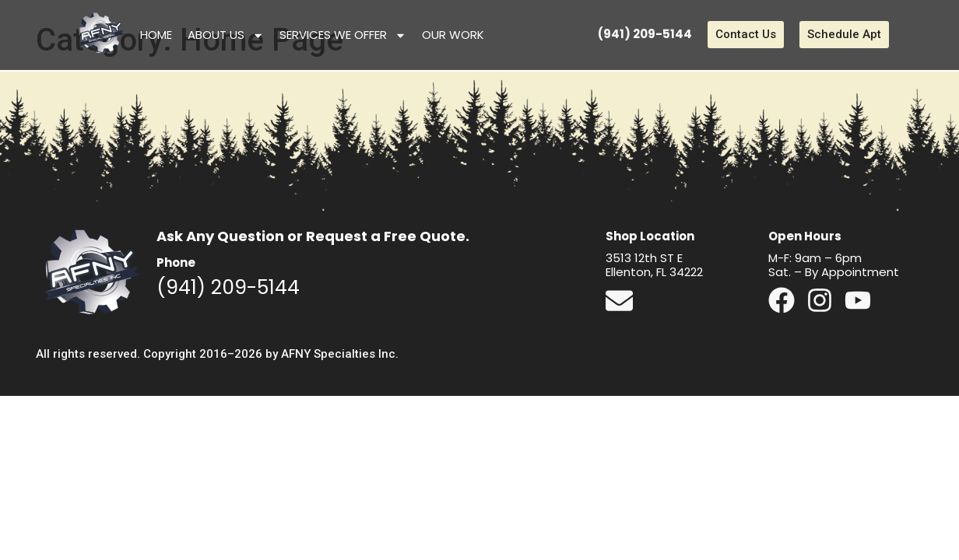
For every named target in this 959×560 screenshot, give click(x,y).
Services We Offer (343, 35)
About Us (226, 35)
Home (156, 35)
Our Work (453, 35)
